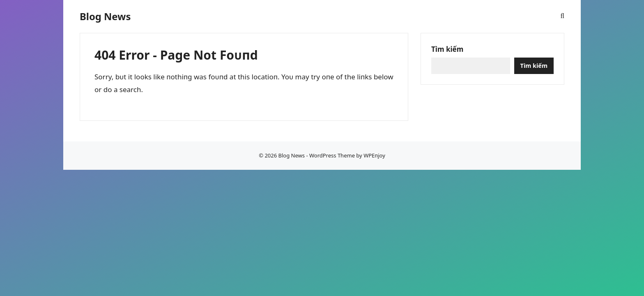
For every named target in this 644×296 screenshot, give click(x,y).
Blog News (105, 16)
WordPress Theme (332, 155)
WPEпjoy (374, 155)
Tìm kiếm (447, 49)
